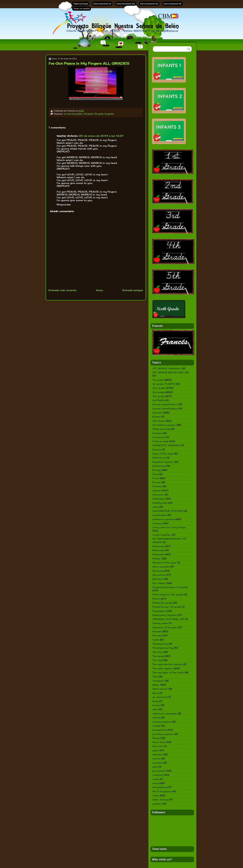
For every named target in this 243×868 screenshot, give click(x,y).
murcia (156, 758)
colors (156, 717)
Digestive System (163, 462)
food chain (159, 742)
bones (156, 705)
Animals (157, 413)
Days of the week (163, 454)
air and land (159, 697)
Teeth (156, 640)
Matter (157, 559)
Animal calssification (165, 404)
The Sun (157, 652)
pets (155, 767)
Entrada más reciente (63, 290)
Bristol (156, 417)
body (155, 701)
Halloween (158, 499)
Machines (158, 546)
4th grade (158, 396)
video (156, 795)
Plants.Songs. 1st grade (167, 607)
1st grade (158, 380)
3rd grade (88, 114)
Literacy (157, 523)
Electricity (158, 466)
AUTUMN (158, 400)
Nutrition (158, 579)
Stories (157, 635)
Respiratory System (165, 615)
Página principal (81, 4)
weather (157, 804)
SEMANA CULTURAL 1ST (168, 619)
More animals (161, 567)
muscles (157, 763)
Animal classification (165, 409)
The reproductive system (167, 664)
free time (158, 746)
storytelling (159, 787)
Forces (157, 482)
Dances (157, 450)
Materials (158, 554)
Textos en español (82, 9)
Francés (157, 486)
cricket (156, 726)
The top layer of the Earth (168, 672)
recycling (158, 775)
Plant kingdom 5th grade (168, 594)
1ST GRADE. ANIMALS (167, 368)
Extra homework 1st (102, 4)
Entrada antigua (133, 290)
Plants (156, 599)
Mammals (158, 550)
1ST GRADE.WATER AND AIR (171, 372)
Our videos (159, 583)
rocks (156, 779)
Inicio (99, 290)
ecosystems (160, 730)
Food (156, 478)
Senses (157, 631)
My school (159, 575)
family (156, 738)
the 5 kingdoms (162, 791)
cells (155, 709)
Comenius (159, 437)
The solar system (163, 668)
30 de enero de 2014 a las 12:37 (101, 136)
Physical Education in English (170, 587)
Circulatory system (164, 425)
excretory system (163, 734)
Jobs (155, 507)
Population (159, 611)
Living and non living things (169, 527)
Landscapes (159, 515)
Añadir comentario (62, 211)
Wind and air (160, 689)
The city (157, 660)
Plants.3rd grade (162, 603)
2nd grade (159, 388)
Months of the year (164, 563)
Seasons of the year (165, 627)
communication (162, 722)
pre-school (159, 771)
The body (158, 656)
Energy (157, 470)
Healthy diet (160, 503)
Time (155, 676)
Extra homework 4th (173, 4)
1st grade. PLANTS (164, 384)
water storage (161, 799)
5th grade (99, 114)
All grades (109, 114)
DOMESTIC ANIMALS (166, 445)
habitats (157, 754)
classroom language (165, 713)
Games (157, 491)
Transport (158, 681)
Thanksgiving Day (163, 648)
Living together (162, 535)
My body (158, 571)
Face (155, 474)
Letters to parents (163, 519)
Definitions (159, 458)
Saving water (160, 623)
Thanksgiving (160, 644)
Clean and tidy (161, 429)
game (156, 750)
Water (156, 685)
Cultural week (160, 441)
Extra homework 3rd (149, 4)
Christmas (159, 421)
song (155, 783)
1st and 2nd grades (73, 114)
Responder (64, 204)
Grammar (158, 495)
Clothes (157, 433)
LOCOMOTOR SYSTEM (167, 511)
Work (156, 693)
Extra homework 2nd (126, 4)
